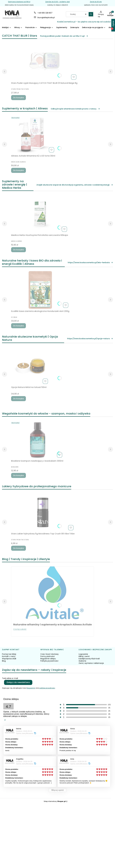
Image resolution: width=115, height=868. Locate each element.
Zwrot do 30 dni (96, 2)
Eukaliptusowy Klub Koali (89, 659)
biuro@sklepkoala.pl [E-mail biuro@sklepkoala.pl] (46, 18)
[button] (91, 14)
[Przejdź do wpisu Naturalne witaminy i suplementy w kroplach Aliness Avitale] (53, 593)
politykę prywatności (47, 688)
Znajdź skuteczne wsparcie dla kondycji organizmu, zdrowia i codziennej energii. (75, 185)
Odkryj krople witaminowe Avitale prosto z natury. (75, 109)
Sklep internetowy (55, 801)
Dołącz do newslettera (18, 682)
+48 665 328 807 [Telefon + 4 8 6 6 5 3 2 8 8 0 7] (45, 13)
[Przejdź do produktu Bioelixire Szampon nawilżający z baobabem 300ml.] (37, 440)
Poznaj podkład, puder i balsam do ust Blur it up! (64, 36)
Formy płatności (48, 656)
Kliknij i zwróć (84, 656)
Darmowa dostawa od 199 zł (19, 2)
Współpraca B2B (9, 659)
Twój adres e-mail (10, 678)
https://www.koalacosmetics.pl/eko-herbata (90, 263)
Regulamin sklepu (48, 659)
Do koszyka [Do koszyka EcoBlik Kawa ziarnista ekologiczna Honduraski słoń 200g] (18, 326)
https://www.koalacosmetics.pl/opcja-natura (90, 339)
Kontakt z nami (9, 656)
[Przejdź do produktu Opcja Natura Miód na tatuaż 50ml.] (30, 366)
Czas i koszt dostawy (49, 654)
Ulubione (82, 661)
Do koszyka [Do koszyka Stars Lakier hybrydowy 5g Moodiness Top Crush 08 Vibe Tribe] (18, 548)
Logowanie (83, 654)
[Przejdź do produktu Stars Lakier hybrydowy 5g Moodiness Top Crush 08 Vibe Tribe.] (43, 512)
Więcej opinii (58, 790)
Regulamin (31, 688)
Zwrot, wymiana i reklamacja (91, 663)
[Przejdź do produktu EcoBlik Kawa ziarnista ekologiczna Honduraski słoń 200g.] (40, 290)
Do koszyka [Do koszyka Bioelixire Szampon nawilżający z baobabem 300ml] (18, 475)
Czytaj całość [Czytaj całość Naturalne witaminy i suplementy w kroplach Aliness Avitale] (20, 629)
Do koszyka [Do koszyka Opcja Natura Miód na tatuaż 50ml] (18, 399)
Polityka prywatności (49, 661)
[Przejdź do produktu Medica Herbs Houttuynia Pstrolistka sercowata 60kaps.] (40, 214)
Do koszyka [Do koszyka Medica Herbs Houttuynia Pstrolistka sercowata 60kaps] (18, 250)
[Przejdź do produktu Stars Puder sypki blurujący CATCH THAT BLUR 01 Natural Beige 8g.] (44, 62)
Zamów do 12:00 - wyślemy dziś (57, 2)
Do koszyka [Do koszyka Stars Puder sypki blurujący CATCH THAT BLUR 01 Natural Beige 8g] (18, 98)
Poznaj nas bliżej (9, 654)
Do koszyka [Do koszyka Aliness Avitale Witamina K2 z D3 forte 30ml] (18, 170)
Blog (4, 661)
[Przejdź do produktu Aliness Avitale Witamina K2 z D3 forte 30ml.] (33, 135)
